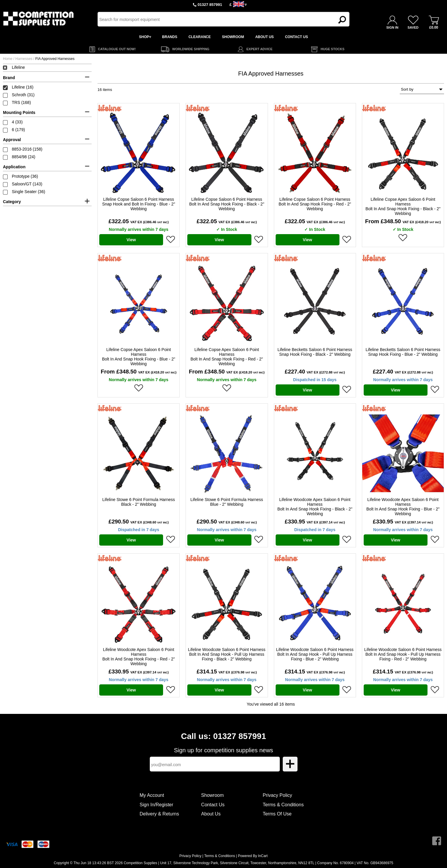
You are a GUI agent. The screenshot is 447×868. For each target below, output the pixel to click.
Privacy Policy (277, 795)
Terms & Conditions (283, 805)
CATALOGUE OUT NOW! (117, 49)
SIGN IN (392, 27)
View (131, 240)
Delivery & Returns (159, 814)
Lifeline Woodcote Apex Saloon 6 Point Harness (315, 507)
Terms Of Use (277, 814)
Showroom (212, 795)
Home (8, 59)
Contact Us (213, 805)
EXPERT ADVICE (259, 49)
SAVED (413, 27)
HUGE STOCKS (332, 49)
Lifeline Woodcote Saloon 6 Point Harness (227, 654)
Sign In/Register (157, 805)
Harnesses (24, 59)
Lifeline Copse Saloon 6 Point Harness (139, 204)
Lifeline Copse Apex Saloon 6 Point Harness (403, 206)
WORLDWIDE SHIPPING (191, 49)
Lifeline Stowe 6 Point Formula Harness (139, 502)
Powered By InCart (253, 856)
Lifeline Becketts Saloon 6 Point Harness (315, 352)
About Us (211, 814)
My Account (152, 795)
